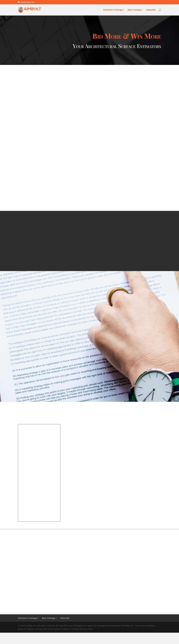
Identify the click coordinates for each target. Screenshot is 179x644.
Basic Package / (135, 10)
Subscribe (151, 10)
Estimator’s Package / (114, 10)
